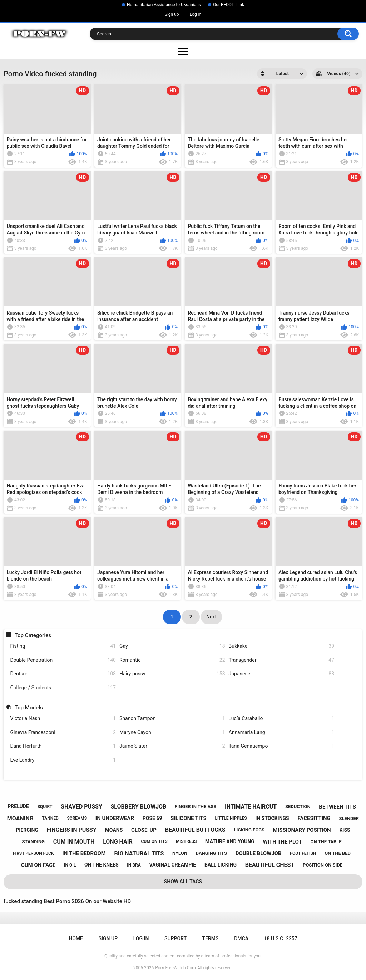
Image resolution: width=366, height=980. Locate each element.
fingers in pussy (72, 830)
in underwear (115, 818)
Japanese (282, 674)
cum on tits (154, 841)
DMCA (241, 938)
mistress (186, 841)
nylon (180, 853)
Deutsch (63, 674)
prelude (18, 806)
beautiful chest (270, 865)
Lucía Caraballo (282, 719)
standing (33, 842)
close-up (144, 830)
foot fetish (303, 853)
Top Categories (33, 635)
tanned (50, 818)
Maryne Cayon (172, 732)
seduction (298, 807)
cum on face (38, 865)
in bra (134, 865)
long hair (118, 842)
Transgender (282, 660)
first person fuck (33, 853)
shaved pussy (81, 807)
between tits (337, 807)
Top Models (29, 708)
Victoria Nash (63, 719)
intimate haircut (251, 807)
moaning (20, 818)
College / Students (63, 688)
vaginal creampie (172, 865)
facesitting (314, 818)
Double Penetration (63, 660)
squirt (45, 807)
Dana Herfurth (63, 746)
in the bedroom (84, 853)
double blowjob (259, 853)
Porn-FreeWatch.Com (175, 968)
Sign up (172, 14)
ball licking (221, 865)
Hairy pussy (172, 674)
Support (175, 938)
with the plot (283, 842)
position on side (323, 865)
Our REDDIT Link (229, 5)
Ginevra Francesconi (63, 732)
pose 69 (152, 818)
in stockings (272, 818)
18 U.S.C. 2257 (281, 938)
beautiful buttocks (195, 830)
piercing (27, 830)
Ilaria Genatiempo (282, 746)
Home (76, 938)
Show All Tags (183, 882)
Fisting (63, 646)
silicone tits (189, 818)
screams (77, 818)
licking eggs (249, 830)
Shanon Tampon (172, 719)
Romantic (172, 660)
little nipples (231, 818)
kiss (345, 830)
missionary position (302, 830)
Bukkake (282, 646)
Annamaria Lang (282, 732)
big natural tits (139, 853)
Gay (172, 646)
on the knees (102, 865)
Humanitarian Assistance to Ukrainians (164, 5)
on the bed (338, 853)
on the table (326, 842)
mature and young (230, 841)
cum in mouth (74, 842)
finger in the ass (196, 807)
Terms (211, 938)
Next (211, 617)
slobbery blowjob (139, 807)
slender (349, 818)
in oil (70, 865)
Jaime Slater (172, 746)
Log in (196, 14)
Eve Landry (63, 760)
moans (114, 830)
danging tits (211, 853)
